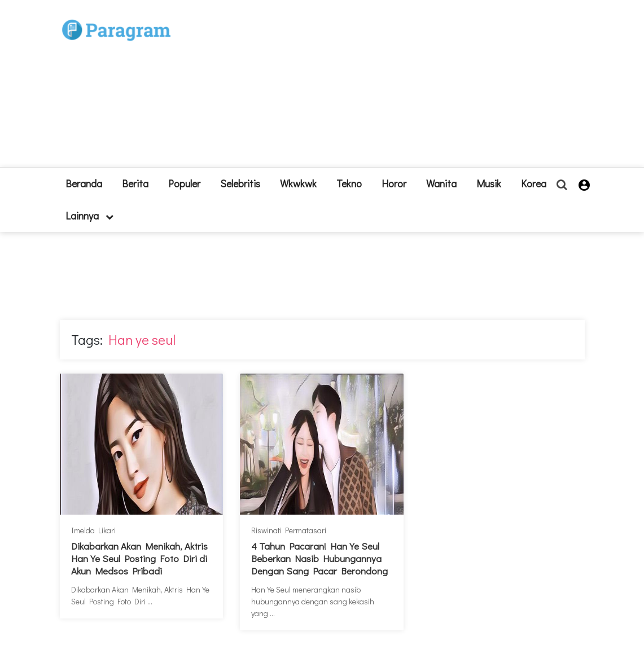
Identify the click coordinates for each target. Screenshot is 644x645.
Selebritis (240, 183)
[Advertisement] (390, 88)
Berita (135, 183)
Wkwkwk (298, 183)
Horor (394, 183)
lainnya (89, 216)
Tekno (349, 183)
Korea (534, 183)
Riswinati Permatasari (289, 530)
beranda (84, 183)
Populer (184, 183)
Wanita (441, 183)
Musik (489, 183)
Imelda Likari (93, 530)
